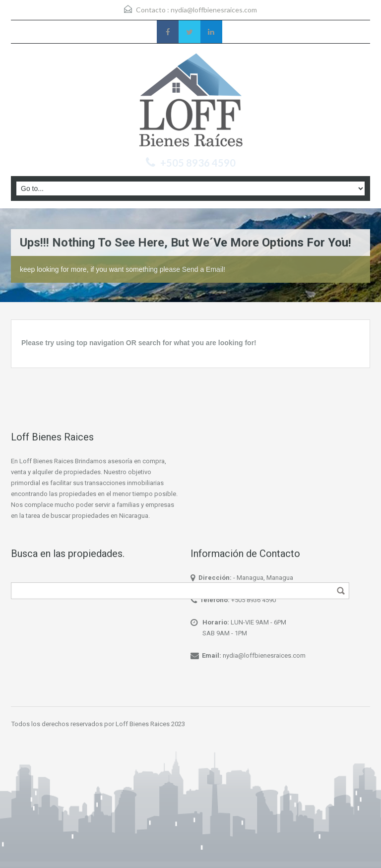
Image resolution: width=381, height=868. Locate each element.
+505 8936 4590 (254, 600)
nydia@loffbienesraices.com (214, 10)
